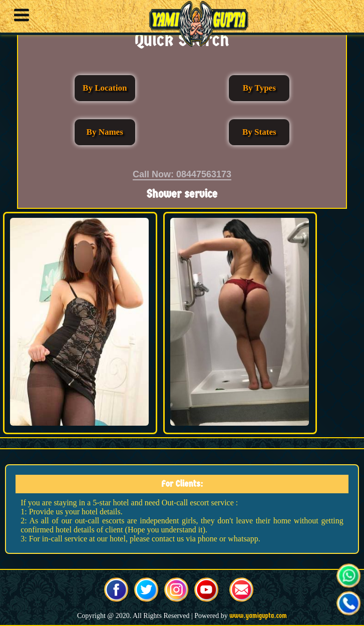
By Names (105, 132)
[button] (19, 17)
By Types (259, 88)
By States (259, 132)
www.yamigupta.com (258, 616)
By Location (105, 88)
